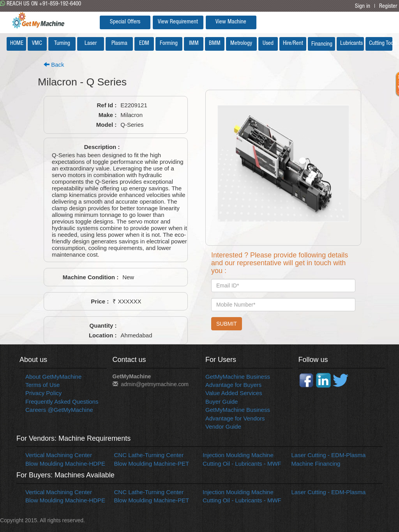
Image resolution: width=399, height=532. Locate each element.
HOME (17, 43)
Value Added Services (234, 393)
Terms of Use (42, 385)
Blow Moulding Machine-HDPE (65, 464)
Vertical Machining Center (59, 455)
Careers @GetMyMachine (59, 410)
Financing (322, 44)
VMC (37, 43)
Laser (91, 43)
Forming (169, 43)
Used (268, 43)
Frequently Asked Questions (62, 402)
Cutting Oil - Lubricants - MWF (242, 464)
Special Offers (125, 22)
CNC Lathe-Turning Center (149, 455)
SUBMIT (227, 324)
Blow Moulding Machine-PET (152, 464)
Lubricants (351, 43)
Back (54, 65)
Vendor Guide (223, 426)
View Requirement (178, 22)
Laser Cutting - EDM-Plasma (329, 455)
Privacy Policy (43, 393)
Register (388, 6)
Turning (62, 43)
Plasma (119, 43)
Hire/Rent (293, 43)
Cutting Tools (381, 43)
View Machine (231, 22)
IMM (194, 43)
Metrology (241, 43)
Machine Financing (316, 464)
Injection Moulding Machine (238, 455)
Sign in (363, 6)
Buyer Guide (222, 402)
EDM (144, 43)
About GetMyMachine (53, 377)
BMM (215, 43)
